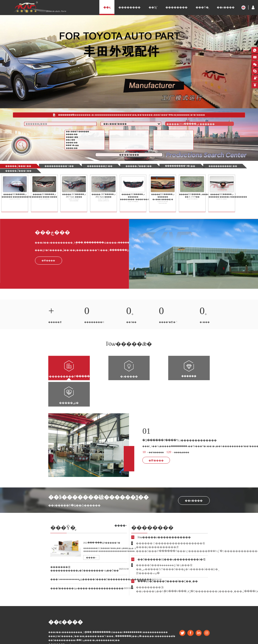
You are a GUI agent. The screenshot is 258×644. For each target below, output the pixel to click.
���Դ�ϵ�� (85, 146)
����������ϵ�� (203, 166)
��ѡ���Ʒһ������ (85, 132)
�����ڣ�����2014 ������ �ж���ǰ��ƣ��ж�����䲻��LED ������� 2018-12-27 (190, 125)
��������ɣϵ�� (91, 166)
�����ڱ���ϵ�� (126, 166)
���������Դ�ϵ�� (164, 166)
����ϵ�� (85, 135)
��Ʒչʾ (153, 7)
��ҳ (107, 7)
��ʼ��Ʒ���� (129, 156)
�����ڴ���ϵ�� (17, 170)
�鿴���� (155, 432)
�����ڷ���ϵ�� (17, 166)
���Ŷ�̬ (202, 7)
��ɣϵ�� (85, 141)
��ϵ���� (226, 7)
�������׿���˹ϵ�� (54, 166)
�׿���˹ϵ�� (85, 138)
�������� (130, 7)
